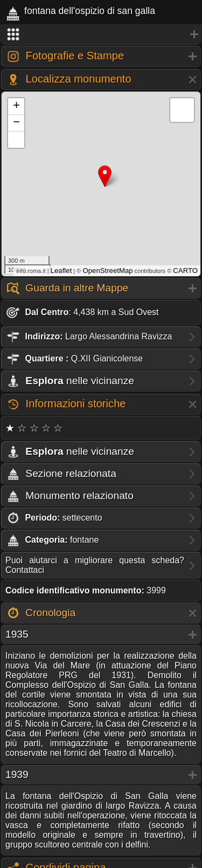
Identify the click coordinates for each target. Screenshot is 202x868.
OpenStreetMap (107, 271)
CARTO (185, 271)
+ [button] (16, 106)
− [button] (16, 123)
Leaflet (61, 271)
